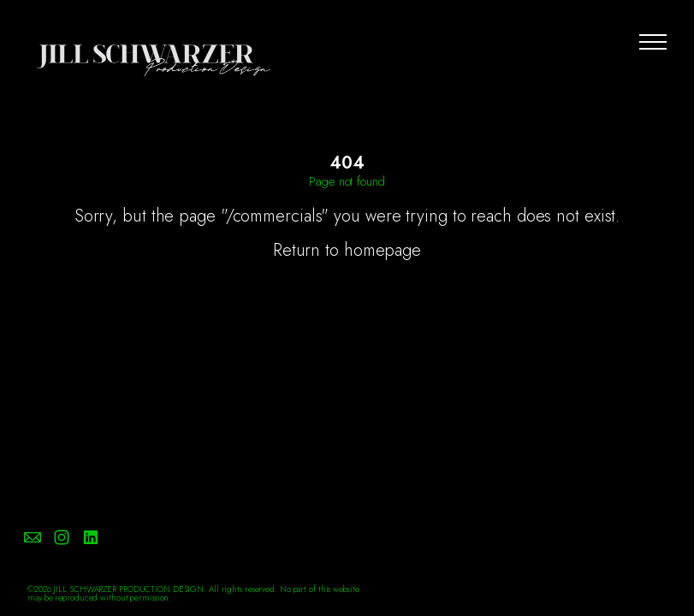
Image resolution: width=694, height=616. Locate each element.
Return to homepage (347, 250)
